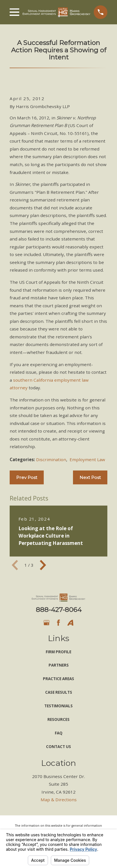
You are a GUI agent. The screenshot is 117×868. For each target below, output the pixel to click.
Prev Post (27, 477)
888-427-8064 (59, 610)
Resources (58, 719)
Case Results (59, 692)
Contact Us (58, 747)
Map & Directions (59, 800)
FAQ (59, 733)
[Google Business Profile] (46, 623)
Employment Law (87, 459)
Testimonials (58, 706)
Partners (59, 665)
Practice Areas (58, 679)
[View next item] (43, 565)
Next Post (90, 477)
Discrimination (51, 459)
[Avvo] (70, 623)
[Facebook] (58, 623)
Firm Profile (58, 652)
